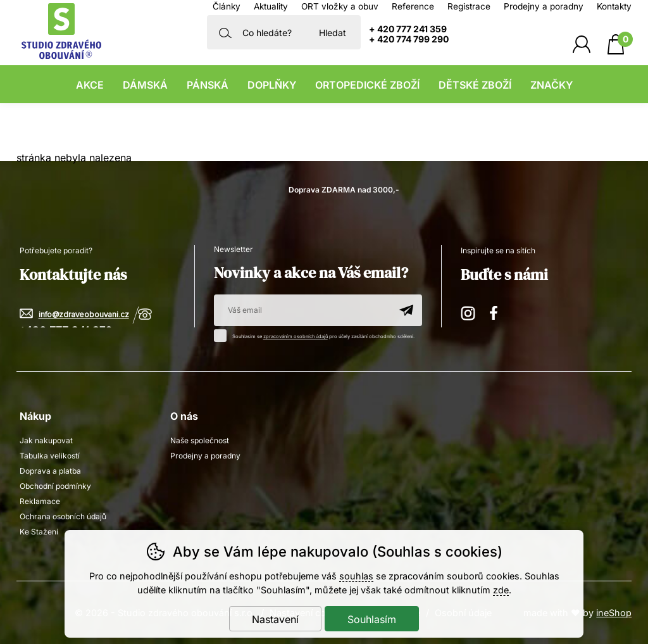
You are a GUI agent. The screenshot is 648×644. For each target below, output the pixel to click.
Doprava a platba (50, 471)
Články (227, 6)
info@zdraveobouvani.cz (84, 315)
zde (501, 590)
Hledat (333, 33)
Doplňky (272, 85)
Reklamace (40, 501)
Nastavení (275, 619)
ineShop (614, 613)
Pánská (208, 85)
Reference (413, 6)
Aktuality (271, 6)
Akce (90, 85)
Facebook (498, 311)
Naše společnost (200, 440)
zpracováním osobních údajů (296, 337)
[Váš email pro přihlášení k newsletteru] (302, 310)
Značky (551, 85)
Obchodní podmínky (55, 486)
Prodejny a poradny (544, 6)
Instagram (469, 311)
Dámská (145, 85)
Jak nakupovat (46, 440)
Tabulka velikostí (50, 456)
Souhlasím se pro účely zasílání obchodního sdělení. (317, 334)
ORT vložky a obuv (340, 6)
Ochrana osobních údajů (63, 516)
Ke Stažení (39, 532)
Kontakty (614, 6)
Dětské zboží (475, 85)
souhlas (356, 576)
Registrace (469, 6)
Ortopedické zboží (367, 85)
